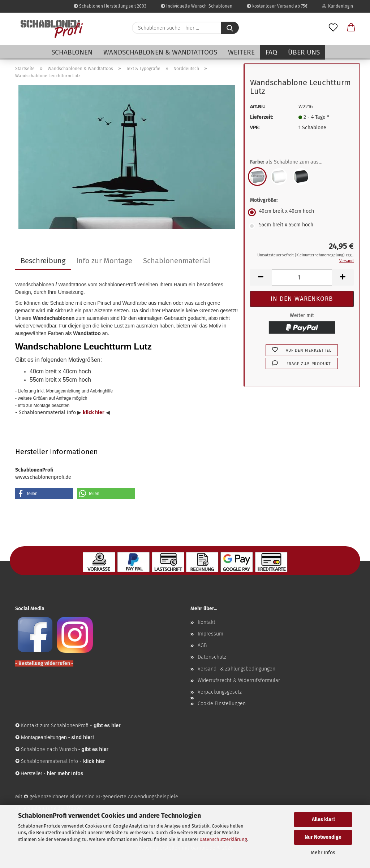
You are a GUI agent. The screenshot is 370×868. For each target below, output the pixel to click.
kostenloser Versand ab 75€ (277, 6)
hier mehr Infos (65, 773)
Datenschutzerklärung (223, 839)
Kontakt (206, 622)
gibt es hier (95, 749)
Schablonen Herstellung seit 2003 (110, 6)
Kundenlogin (337, 6)
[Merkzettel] (333, 28)
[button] (351, 28)
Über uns (304, 52)
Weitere (241, 52)
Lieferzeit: (262, 117)
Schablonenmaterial (177, 261)
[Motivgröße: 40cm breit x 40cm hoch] (302, 212)
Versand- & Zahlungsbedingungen (236, 669)
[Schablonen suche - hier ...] (230, 28)
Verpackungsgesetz (220, 692)
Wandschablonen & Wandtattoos (160, 52)
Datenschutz (212, 657)
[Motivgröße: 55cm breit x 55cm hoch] (302, 226)
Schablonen (72, 52)
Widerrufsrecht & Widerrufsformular (239, 680)
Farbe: (292, 162)
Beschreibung (43, 261)
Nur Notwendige (323, 837)
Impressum (210, 634)
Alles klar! (323, 819)
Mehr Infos (323, 853)
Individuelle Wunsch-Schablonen (197, 6)
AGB (202, 645)
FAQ (271, 52)
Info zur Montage (104, 261)
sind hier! (83, 737)
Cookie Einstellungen (222, 704)
